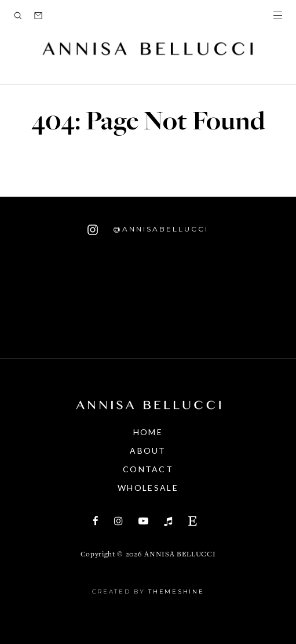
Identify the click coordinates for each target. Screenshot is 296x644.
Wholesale (148, 488)
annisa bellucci (180, 555)
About (148, 451)
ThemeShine (176, 591)
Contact (148, 469)
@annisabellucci (148, 230)
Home (148, 432)
